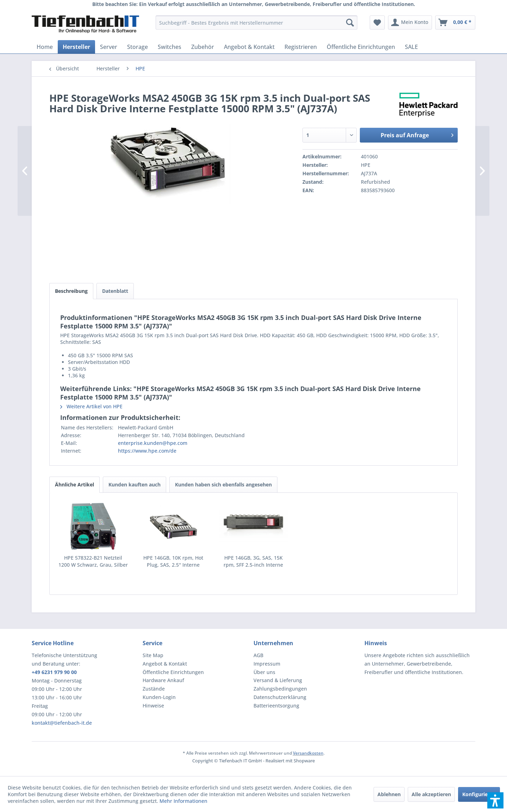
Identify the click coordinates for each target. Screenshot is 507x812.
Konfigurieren (479, 794)
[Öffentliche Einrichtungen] (361, 47)
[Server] (109, 47)
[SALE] (411, 47)
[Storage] (137, 47)
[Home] (45, 47)
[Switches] (170, 47)
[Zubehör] (203, 47)
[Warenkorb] (455, 23)
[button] (495, 800)
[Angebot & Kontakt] (249, 47)
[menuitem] (256, 23)
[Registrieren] (301, 47)
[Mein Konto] (410, 23)
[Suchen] (350, 23)
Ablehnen (389, 794)
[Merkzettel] (377, 23)
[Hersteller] (76, 47)
